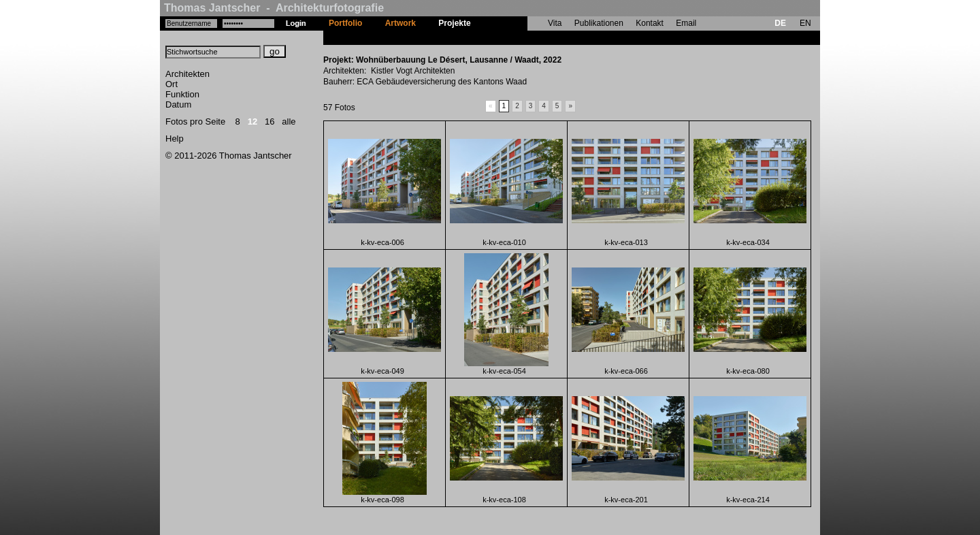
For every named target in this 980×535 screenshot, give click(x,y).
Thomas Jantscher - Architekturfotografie (274, 8)
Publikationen (599, 23)
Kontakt (650, 23)
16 (269, 121)
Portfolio (345, 23)
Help (175, 139)
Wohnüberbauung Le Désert (536, 37)
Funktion (182, 94)
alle (289, 121)
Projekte (454, 23)
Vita (555, 23)
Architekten (187, 74)
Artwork (401, 23)
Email (686, 23)
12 (252, 121)
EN (805, 23)
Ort (171, 84)
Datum (178, 104)
